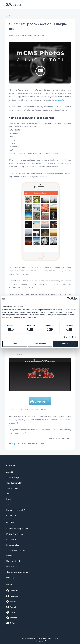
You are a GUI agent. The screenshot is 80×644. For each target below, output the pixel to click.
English (42, 641)
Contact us (11, 515)
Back (8, 16)
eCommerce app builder (17, 529)
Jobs (8, 494)
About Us (10, 472)
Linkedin (12, 612)
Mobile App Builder (15, 534)
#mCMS (31, 444)
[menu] (3, 5)
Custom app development (18, 572)
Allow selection (40, 344)
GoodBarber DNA (14, 483)
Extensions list (13, 545)
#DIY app (13, 444)
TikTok (11, 623)
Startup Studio (13, 488)
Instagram (13, 596)
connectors (61, 100)
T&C (8, 504)
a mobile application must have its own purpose (31, 93)
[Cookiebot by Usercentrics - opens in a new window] (68, 299)
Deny (15, 344)
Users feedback (13, 561)
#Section (40, 444)
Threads (12, 618)
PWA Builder (12, 539)
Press (9, 499)
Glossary (10, 577)
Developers (11, 566)
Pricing (9, 556)
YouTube (12, 607)
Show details (69, 337)
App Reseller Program (16, 550)
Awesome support (14, 477)
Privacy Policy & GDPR (16, 510)
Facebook (13, 591)
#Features (22, 444)
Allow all (65, 344)
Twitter (11, 601)
